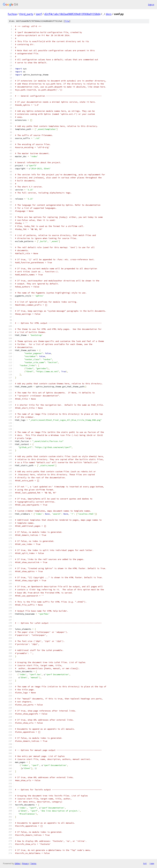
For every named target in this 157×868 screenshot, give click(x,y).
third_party (26, 14)
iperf (39, 14)
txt (145, 863)
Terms (33, 863)
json (152, 863)
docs (109, 14)
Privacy (25, 863)
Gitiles (17, 863)
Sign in (151, 5)
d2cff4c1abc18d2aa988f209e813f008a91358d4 (72, 14)
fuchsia (12, 14)
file (67, 21)
